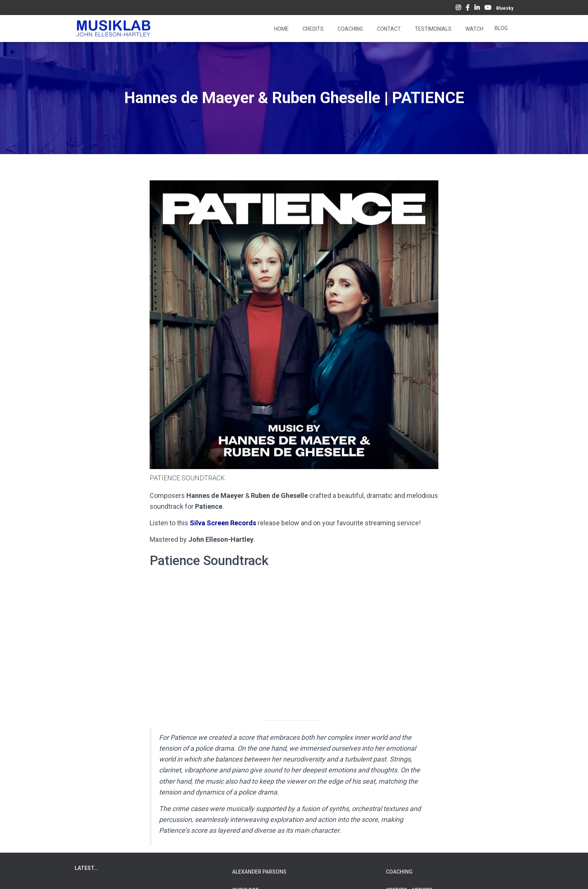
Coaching (350, 29)
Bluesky (505, 8)
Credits (313, 29)
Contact (388, 29)
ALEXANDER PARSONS (259, 872)
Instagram (458, 9)
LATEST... (86, 868)
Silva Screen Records (223, 523)
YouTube (488, 9)
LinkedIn (477, 9)
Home (281, 29)
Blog (501, 28)
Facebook (468, 9)
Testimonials (433, 29)
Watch (474, 29)
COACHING (399, 872)
